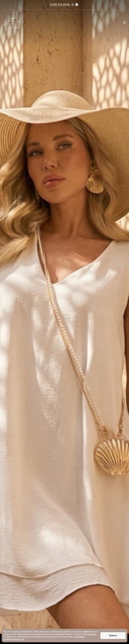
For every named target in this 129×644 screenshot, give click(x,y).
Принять (113, 636)
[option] (64, 322)
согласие (92, 634)
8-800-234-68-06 (60, 5)
